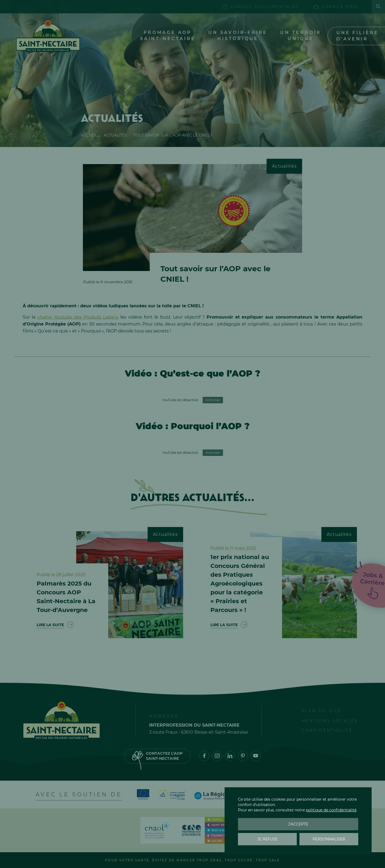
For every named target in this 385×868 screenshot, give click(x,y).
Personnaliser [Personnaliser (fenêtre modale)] (329, 839)
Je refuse (267, 839)
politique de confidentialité (331, 810)
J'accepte (298, 824)
